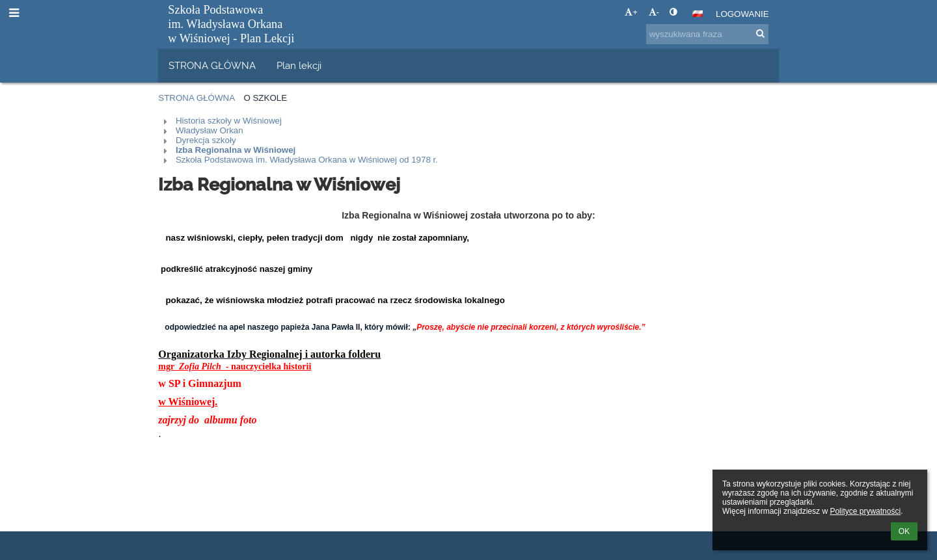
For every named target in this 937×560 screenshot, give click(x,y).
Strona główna (197, 98)
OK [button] (904, 531)
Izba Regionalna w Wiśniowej (236, 150)
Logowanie (742, 14)
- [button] (654, 12)
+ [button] (631, 12)
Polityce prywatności (865, 511)
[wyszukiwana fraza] (707, 34)
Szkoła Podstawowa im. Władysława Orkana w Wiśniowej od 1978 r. (307, 160)
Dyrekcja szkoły (206, 140)
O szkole (265, 98)
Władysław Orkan (210, 130)
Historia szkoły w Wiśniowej (229, 121)
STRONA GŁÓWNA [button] (212, 65)
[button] (698, 14)
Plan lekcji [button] (299, 65)
